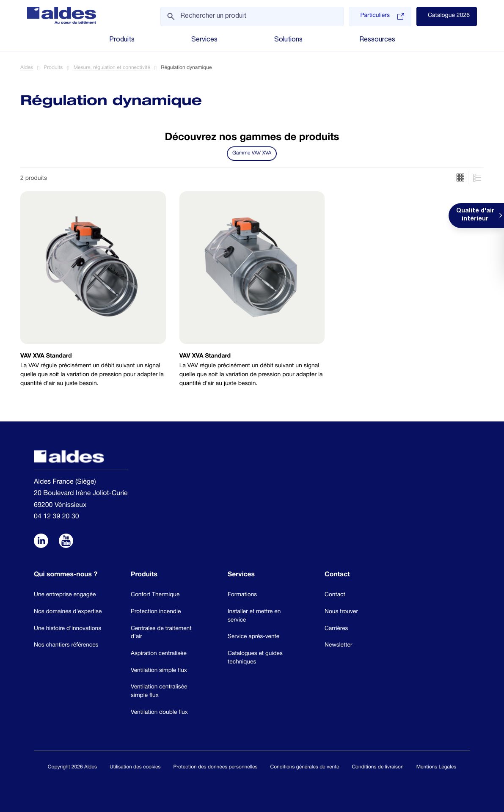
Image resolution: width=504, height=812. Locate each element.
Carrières (336, 629)
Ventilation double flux (159, 713)
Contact (335, 595)
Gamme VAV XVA (252, 154)
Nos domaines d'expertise (68, 612)
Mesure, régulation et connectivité (112, 68)
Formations (242, 595)
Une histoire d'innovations (67, 629)
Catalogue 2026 (449, 16)
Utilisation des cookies (135, 768)
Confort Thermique (155, 595)
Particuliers (382, 17)
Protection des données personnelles (216, 768)
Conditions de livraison (377, 768)
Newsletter (339, 645)
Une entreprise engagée (65, 595)
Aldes (27, 68)
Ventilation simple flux (159, 671)
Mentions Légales (436, 768)
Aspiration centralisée (159, 654)
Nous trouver (341, 612)
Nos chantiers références (66, 645)
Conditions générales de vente (305, 768)
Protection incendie (156, 612)
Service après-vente (253, 637)
